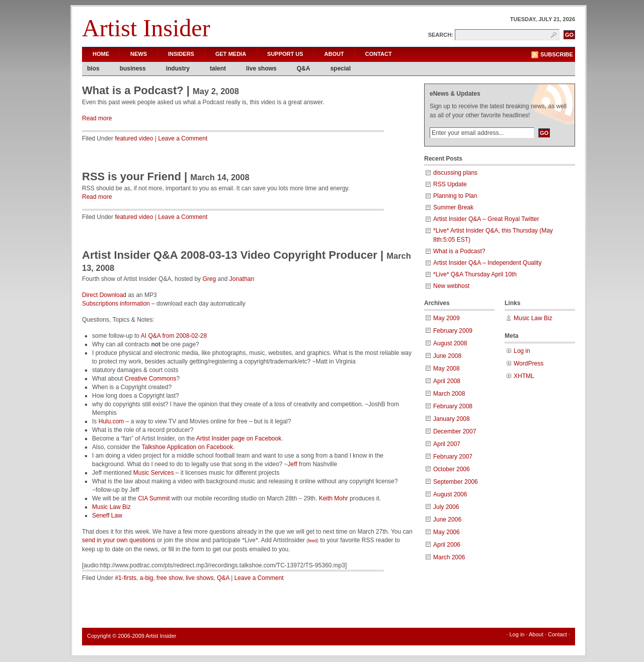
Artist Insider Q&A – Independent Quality (487, 263)
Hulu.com (111, 421)
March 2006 (449, 557)
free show (169, 578)
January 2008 (452, 419)
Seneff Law (107, 516)
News (139, 54)
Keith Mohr (334, 498)
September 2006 (456, 482)
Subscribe (557, 54)
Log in (522, 351)
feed (312, 541)
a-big (147, 578)
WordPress (529, 363)
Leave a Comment (183, 138)
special (340, 68)
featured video (134, 138)
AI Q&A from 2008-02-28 (174, 336)
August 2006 (450, 494)
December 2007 (455, 431)
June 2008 (447, 356)
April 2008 (447, 381)
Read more (97, 118)
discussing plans (455, 173)
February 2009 (453, 331)
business (133, 68)
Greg (209, 279)
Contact (379, 54)
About (334, 54)
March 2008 (449, 394)
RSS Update (450, 184)
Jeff (293, 464)
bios (93, 68)
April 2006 (447, 545)
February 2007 (453, 457)
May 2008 (447, 369)
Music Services (154, 473)
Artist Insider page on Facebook (239, 438)
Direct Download (104, 295)
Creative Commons (151, 379)
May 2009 (447, 318)
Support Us (285, 54)
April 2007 (447, 444)
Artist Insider (146, 28)
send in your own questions (118, 540)
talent (218, 68)
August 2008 (450, 343)
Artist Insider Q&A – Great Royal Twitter (486, 219)
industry (178, 68)
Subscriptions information (116, 304)
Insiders (181, 54)
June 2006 (447, 520)
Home (101, 54)
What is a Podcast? (133, 90)
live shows (261, 68)
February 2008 (453, 406)
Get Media (231, 54)
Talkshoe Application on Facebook (187, 447)
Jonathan (242, 279)
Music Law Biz (111, 507)
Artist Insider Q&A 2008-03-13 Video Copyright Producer (230, 255)
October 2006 (452, 469)
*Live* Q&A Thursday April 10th (475, 274)
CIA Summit (154, 498)
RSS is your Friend (132, 176)
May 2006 (447, 532)
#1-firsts (126, 578)
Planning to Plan (455, 196)
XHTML (524, 376)
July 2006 (446, 507)
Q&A (304, 68)
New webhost (451, 286)
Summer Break (453, 207)
